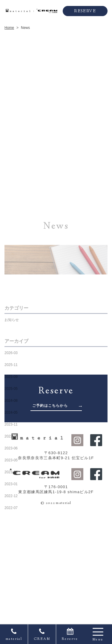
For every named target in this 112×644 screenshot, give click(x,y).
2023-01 (11, 556)
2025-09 (11, 449)
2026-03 (11, 425)
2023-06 (11, 521)
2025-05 (11, 461)
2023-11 (11, 497)
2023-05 (11, 533)
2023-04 (11, 544)
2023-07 (11, 509)
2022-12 (11, 568)
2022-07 (11, 580)
